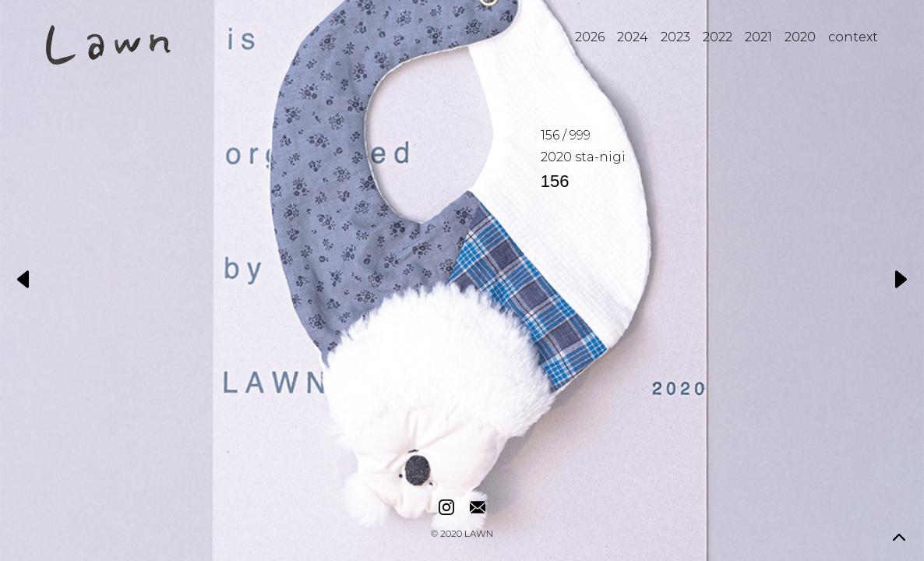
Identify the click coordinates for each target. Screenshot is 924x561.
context (853, 37)
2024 (633, 37)
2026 (590, 37)
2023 (675, 37)
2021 (758, 37)
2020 (800, 37)
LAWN (479, 535)
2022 (718, 37)
